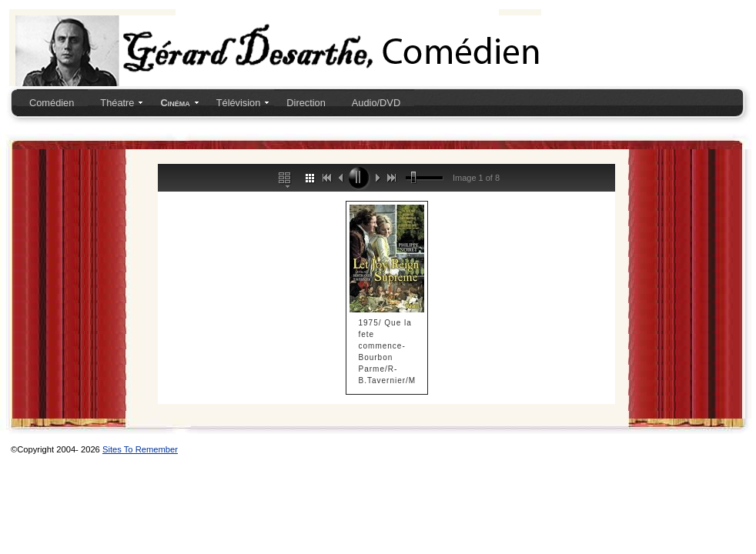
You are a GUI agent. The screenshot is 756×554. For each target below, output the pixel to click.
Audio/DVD (376, 103)
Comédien (52, 103)
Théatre (117, 103)
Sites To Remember (140, 449)
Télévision (239, 103)
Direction (306, 103)
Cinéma (175, 103)
